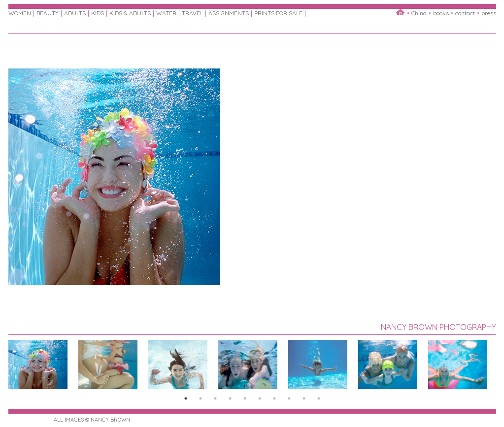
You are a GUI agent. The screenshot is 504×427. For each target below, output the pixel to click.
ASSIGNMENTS (229, 13)
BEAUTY (48, 13)
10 (319, 398)
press (489, 13)
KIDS (98, 13)
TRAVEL (192, 13)
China (419, 13)
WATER (166, 13)
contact (465, 13)
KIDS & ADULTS (130, 13)
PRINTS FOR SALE (278, 13)
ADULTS (75, 13)
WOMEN (20, 13)
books (441, 13)
